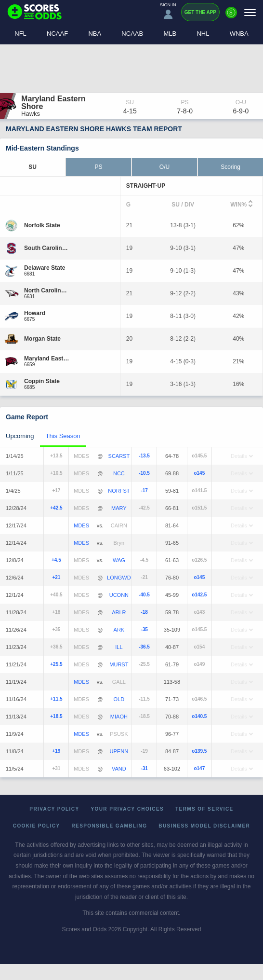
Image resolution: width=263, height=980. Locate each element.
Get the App (200, 12)
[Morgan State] (42, 339)
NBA (95, 34)
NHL (203, 34)
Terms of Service (204, 809)
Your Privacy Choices (128, 809)
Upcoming (20, 436)
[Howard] (35, 313)
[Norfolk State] (42, 225)
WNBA (239, 34)
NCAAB (132, 34)
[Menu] (250, 12)
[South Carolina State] (47, 248)
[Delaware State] (45, 268)
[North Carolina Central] (47, 290)
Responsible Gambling (109, 826)
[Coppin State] (42, 381)
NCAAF (57, 34)
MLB (170, 34)
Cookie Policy (37, 826)
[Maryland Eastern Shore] (47, 359)
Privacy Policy (54, 809)
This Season (63, 436)
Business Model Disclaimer (204, 826)
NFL (20, 34)
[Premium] (231, 16)
